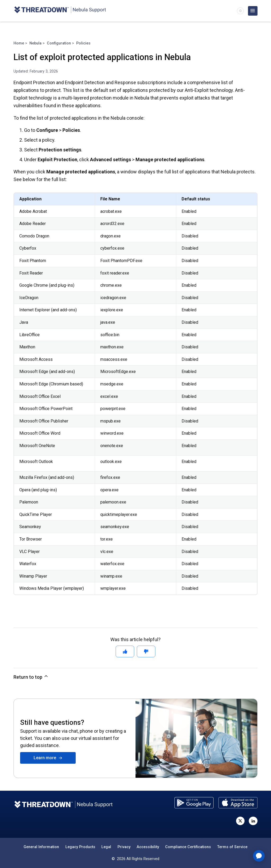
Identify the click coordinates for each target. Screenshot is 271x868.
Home (19, 43)
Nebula (35, 43)
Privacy (124, 847)
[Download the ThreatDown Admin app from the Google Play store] (194, 803)
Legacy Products (80, 847)
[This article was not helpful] (146, 651)
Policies (83, 43)
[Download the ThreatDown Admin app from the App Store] (238, 803)
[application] (259, 856)
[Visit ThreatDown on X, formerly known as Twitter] (240, 821)
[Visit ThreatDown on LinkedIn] (253, 821)
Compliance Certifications (188, 847)
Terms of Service (232, 847)
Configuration (59, 43)
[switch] (240, 11)
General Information (41, 847)
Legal (106, 847)
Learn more (48, 758)
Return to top (31, 677)
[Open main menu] (253, 11)
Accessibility (148, 847)
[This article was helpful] (125, 651)
